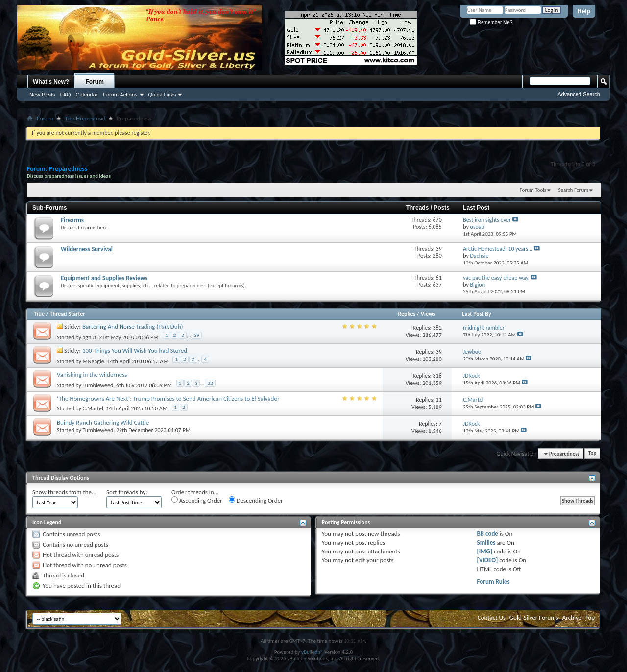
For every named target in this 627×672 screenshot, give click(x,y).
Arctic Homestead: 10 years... (498, 249)
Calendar (87, 95)
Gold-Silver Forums (534, 617)
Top (592, 454)
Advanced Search (579, 94)
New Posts (42, 95)
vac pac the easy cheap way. (496, 278)
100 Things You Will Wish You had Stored (135, 350)
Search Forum (574, 190)
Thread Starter (68, 314)
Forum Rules (494, 582)
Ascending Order (197, 500)
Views (428, 314)
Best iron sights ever (487, 220)
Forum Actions (120, 95)
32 (210, 383)
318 (437, 376)
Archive (572, 617)
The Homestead (85, 118)
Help (584, 11)
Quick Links (162, 95)
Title (39, 314)
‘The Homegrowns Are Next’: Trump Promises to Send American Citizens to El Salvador (168, 398)
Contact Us (492, 617)
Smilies (486, 542)
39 (197, 335)
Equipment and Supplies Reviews (104, 278)
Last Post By (477, 314)
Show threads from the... (64, 492)
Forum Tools (533, 190)
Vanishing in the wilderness (92, 374)
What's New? (51, 82)
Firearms (72, 220)
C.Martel (93, 408)
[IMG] (485, 551)
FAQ (66, 95)
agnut (90, 337)
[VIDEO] (488, 560)
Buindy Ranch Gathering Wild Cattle (103, 422)
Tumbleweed (98, 385)
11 (439, 400)
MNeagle (94, 361)
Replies (407, 314)
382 (437, 328)
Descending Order (256, 500)
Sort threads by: (127, 492)
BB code (488, 534)
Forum (95, 82)
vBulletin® (312, 652)
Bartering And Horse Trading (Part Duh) (133, 326)
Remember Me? (491, 22)
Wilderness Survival (87, 249)
